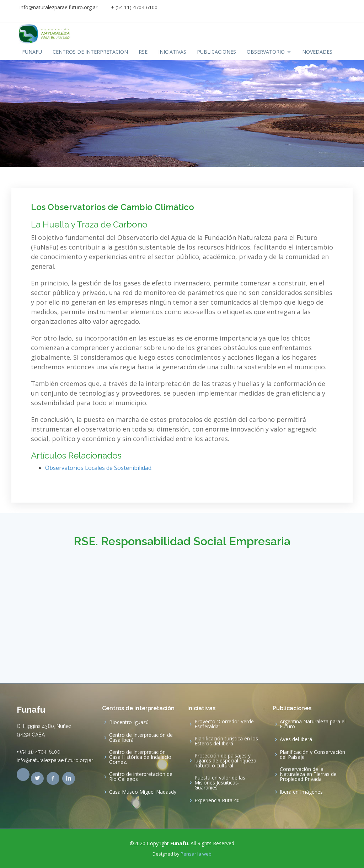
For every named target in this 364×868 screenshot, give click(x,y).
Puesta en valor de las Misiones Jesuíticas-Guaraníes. (220, 783)
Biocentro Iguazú (129, 722)
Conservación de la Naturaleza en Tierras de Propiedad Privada (308, 774)
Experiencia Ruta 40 (217, 800)
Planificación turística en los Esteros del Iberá (226, 741)
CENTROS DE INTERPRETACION (90, 52)
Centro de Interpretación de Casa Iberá (141, 738)
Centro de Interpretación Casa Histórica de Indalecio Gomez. (140, 757)
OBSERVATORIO (266, 52)
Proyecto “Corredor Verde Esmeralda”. (224, 724)
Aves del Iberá (296, 739)
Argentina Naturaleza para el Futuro (313, 724)
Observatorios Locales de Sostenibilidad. (99, 468)
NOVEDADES (317, 52)
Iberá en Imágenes (301, 792)
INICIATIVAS (172, 52)
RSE (143, 52)
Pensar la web (196, 854)
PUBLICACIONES (216, 52)
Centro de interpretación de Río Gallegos (141, 777)
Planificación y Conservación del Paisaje (312, 755)
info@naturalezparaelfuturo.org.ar (58, 7)
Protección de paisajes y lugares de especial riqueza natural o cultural (225, 761)
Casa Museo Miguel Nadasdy (143, 792)
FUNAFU (32, 52)
